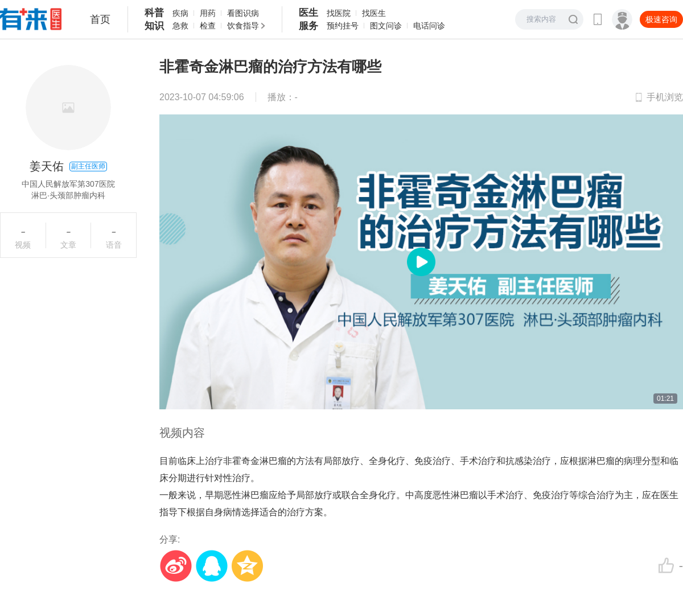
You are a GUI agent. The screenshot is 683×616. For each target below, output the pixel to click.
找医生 (374, 13)
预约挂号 (343, 26)
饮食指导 (243, 26)
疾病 (180, 13)
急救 (180, 26)
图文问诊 (386, 26)
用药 (208, 13)
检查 (208, 26)
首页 (100, 19)
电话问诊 (429, 26)
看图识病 (243, 13)
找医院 (339, 13)
